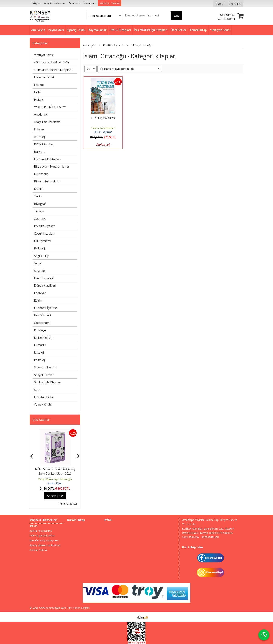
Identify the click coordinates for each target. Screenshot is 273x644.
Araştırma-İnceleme (47, 122)
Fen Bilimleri (42, 315)
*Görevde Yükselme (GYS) (51, 62)
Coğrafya (40, 219)
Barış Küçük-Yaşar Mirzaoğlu (55, 479)
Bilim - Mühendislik (47, 181)
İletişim (39, 129)
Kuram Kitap (55, 483)
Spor (37, 390)
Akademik (41, 114)
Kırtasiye (40, 330)
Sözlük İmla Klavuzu (47, 382)
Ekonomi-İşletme (45, 308)
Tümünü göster (68, 504)
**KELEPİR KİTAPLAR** (50, 107)
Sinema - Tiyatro (45, 367)
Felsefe (39, 85)
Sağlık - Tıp (42, 256)
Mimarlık (40, 345)
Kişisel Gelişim (44, 338)
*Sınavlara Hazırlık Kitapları (53, 70)
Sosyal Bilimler (44, 375)
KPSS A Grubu (44, 144)
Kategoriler (40, 43)
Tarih (38, 196)
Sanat (38, 263)
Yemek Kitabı (43, 405)
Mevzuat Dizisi (44, 77)
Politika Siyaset (44, 226)
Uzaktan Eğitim (44, 397)
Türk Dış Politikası (103, 118)
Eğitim (38, 300)
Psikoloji (40, 248)
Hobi (37, 92)
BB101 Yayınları (103, 132)
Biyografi (40, 204)
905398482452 (210, 537)
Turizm (39, 211)
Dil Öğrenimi (43, 241)
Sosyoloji (40, 271)
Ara (176, 16)
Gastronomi (42, 323)
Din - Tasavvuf (44, 278)
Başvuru (40, 152)
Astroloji (40, 137)
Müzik (38, 189)
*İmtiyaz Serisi (44, 55)
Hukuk (39, 100)
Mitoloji (39, 352)
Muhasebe (41, 174)
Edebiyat (40, 293)
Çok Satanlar (41, 420)
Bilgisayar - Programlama (51, 167)
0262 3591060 (190, 537)
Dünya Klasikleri (45, 286)
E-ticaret (131, 617)
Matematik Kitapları (47, 159)
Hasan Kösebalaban (103, 128)
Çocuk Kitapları (44, 233)
